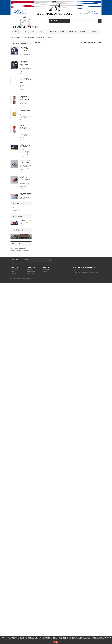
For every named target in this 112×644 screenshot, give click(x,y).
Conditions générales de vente (20, 524)
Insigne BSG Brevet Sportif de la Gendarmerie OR (25, 445)
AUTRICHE (14, 597)
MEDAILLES (53, 32)
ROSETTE (21, 597)
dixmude (13, 592)
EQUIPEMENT (73, 32)
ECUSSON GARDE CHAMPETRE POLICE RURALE (25, 412)
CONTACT (94, 32)
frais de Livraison (17, 519)
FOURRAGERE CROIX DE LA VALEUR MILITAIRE (25, 98)
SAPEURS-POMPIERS (22, 592)
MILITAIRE (63, 32)
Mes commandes (46, 619)
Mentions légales (17, 521)
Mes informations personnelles (49, 625)
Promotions (17, 536)
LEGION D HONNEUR (16, 599)
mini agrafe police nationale (24, 335)
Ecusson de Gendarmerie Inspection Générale (25, 350)
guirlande (27, 594)
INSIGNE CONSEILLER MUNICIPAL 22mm (25, 493)
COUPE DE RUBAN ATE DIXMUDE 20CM (25, 382)
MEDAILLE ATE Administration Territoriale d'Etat (24, 367)
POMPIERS (22, 590)
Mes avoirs (44, 621)
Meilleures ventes (30, 623)
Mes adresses (45, 623)
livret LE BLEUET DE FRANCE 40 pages (25, 194)
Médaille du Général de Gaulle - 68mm (25, 111)
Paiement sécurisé (17, 528)
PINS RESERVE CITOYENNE (24, 396)
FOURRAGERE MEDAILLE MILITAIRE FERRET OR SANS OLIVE (26, 80)
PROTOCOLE (43, 32)
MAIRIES (34, 32)
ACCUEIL (14, 32)
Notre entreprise (17, 526)
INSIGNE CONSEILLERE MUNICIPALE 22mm (25, 178)
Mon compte (46, 616)
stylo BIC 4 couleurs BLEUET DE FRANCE (26, 209)
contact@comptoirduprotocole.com (88, 632)
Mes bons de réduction (47, 627)
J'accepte (56, 642)
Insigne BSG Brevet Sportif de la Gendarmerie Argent (25, 461)
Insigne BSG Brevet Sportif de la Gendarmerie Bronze (25, 478)
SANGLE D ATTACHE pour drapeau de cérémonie (25, 429)
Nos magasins (16, 531)
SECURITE (20, 594)
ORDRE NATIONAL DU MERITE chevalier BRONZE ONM (25, 305)
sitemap (28, 634)
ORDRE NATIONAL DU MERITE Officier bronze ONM (25, 288)
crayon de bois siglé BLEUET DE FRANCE (26, 225)
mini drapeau (14, 590)
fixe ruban (14, 594)
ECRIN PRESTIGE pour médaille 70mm (25, 272)
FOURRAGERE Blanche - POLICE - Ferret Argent (25, 49)
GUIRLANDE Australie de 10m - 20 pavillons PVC (26, 542)
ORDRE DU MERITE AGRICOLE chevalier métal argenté (25, 256)
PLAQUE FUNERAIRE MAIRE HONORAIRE (25, 145)
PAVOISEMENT (24, 32)
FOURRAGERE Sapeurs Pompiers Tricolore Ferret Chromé (25, 63)
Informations (18, 515)
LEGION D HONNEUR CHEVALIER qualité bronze (25, 128)
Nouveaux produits (20, 43)
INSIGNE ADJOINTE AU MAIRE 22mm (25, 162)
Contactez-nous (30, 627)
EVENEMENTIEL (84, 32)
